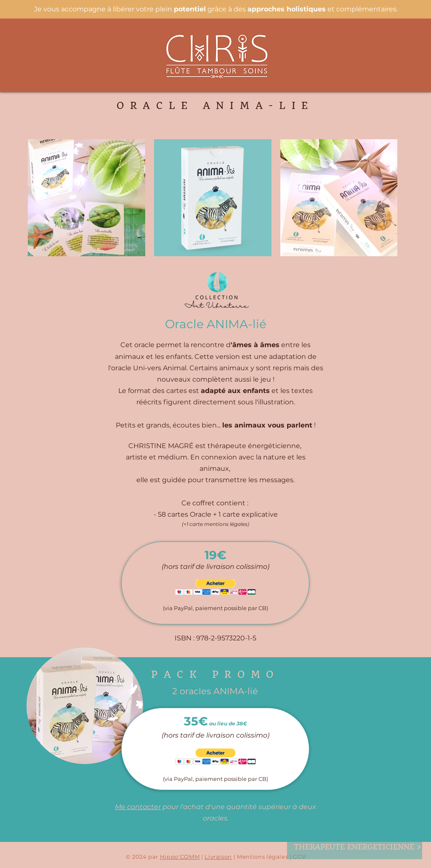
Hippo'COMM (180, 857)
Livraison (218, 857)
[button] (215, 587)
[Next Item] (383, 198)
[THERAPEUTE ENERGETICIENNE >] (358, 847)
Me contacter (138, 807)
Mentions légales (262, 857)
